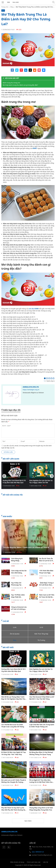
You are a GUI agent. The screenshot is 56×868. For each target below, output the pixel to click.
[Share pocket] (39, 71)
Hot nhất (16, 2)
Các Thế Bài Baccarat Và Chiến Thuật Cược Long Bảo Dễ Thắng (13, 726)
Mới (9, 2)
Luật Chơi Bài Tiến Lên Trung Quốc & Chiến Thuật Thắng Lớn (42, 726)
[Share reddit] (35, 71)
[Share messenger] (44, 71)
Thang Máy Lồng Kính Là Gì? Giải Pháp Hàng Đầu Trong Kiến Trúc (41, 809)
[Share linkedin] (26, 71)
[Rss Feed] (9, 848)
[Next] (52, 476)
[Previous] (4, 476)
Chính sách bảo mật (34, 862)
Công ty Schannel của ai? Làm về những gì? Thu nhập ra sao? (19, 609)
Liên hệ (45, 862)
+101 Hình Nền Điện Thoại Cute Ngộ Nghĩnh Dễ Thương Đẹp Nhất (46, 574)
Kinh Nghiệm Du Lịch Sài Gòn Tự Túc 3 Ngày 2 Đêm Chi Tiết (41, 482)
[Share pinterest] (21, 71)
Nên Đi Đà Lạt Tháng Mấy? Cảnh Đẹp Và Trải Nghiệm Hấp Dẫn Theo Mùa (14, 699)
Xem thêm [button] (28, 821)
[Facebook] (4, 848)
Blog (12, 7)
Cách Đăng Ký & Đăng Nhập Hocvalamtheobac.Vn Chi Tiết (19, 562)
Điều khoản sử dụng (17, 862)
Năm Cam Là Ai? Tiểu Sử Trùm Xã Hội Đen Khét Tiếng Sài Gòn (47, 597)
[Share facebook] (12, 71)
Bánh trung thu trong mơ (11, 83)
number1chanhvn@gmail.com (42, 855)
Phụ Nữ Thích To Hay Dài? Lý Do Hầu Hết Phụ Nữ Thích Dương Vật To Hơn (13, 810)
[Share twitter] (17, 71)
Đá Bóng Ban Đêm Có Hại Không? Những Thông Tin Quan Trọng (41, 753)
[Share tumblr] (30, 71)
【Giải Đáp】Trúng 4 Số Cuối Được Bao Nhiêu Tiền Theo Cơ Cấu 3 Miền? (46, 586)
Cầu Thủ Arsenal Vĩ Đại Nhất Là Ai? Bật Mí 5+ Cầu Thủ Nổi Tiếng (42, 698)
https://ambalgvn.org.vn (31, 390)
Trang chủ (5, 7)
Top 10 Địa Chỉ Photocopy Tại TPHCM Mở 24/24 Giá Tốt (19, 586)
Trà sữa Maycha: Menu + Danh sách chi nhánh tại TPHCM (26, 547)
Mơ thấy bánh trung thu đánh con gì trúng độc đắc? (20, 85)
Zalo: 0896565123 (38, 852)
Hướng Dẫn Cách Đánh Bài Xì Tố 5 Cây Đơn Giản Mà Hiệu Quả (14, 482)
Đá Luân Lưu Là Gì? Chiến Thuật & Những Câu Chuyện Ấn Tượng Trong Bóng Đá (14, 782)
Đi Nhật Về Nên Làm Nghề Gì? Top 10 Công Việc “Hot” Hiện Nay (14, 753)
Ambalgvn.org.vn (31, 387)
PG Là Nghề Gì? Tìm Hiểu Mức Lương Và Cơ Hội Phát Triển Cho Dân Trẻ (41, 782)
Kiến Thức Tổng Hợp (37, 721)
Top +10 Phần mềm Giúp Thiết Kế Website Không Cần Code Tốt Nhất (18, 598)
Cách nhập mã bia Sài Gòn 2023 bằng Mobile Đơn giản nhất (19, 574)
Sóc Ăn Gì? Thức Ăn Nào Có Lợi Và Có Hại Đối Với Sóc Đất (47, 561)
